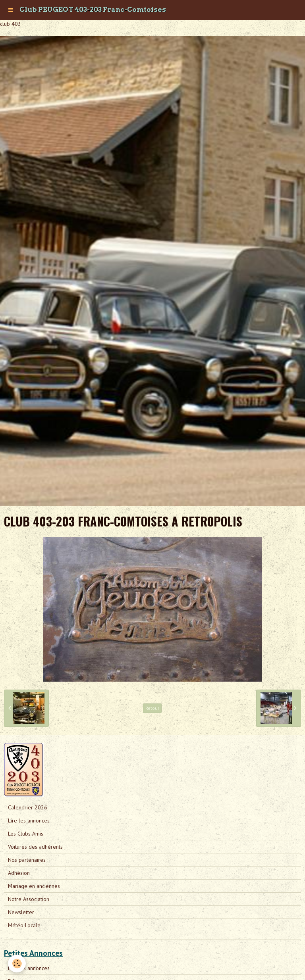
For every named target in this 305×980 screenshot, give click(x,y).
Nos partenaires (27, 860)
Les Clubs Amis (26, 834)
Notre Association (29, 899)
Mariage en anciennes (34, 886)
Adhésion (19, 873)
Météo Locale (24, 925)
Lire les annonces (29, 821)
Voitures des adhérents (35, 847)
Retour (152, 708)
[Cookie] (17, 964)
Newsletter (21, 912)
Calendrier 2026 (28, 807)
